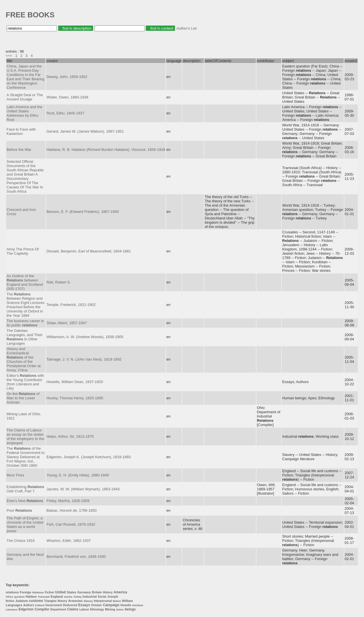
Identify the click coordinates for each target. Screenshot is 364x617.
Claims (73, 609)
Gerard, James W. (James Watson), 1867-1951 (85, 131)
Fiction (50, 592)
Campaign (111, 605)
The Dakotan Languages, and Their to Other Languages (24, 337)
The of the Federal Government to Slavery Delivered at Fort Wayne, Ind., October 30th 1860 (26, 457)
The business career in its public (25, 323)
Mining (110, 609)
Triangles (50, 601)
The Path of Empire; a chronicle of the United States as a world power (25, 525)
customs (36, 601)
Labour (84, 609)
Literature (12, 610)
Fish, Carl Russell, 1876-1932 (71, 524)
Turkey (77, 597)
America (120, 592)
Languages (14, 605)
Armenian (76, 601)
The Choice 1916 (21, 541)
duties (120, 610)
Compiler (42, 609)
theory (62, 601)
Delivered (70, 605)
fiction (10, 601)
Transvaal (44, 597)
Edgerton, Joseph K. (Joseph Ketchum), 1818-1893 (88, 457)
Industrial (90, 597)
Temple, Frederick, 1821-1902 (71, 305)
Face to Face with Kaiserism (21, 131)
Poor (19, 510)
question (19, 597)
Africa (9, 597)
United (60, 592)
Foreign (25, 592)
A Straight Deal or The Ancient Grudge (25, 97)
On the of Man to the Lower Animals (23, 398)
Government (54, 605)
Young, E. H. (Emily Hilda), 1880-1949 (77, 475)
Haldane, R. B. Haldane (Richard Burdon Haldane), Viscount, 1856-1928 (106, 150)
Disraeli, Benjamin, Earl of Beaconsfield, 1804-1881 (89, 251)
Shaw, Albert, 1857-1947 (67, 323)
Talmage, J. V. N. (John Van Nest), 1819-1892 (84, 359)
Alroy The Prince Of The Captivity (23, 251)
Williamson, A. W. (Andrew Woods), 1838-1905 (85, 337)
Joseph (113, 597)
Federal (40, 605)
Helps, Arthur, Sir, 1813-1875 (70, 436)
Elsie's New (25, 501)
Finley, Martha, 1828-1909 (68, 501)
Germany (84, 592)
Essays (84, 605)
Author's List (186, 28)
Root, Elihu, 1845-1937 (65, 113)
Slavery (88, 601)
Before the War (19, 150)
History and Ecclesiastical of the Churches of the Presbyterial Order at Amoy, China (24, 359)
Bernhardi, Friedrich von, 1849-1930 (76, 557)
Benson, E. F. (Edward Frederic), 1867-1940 (82, 212)
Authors (29, 605)
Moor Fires (15, 475)
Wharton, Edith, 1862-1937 (68, 541)
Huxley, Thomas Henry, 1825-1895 (75, 398)
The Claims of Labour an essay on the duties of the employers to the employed (25, 437)
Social (102, 597)
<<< (9, 56)
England (57, 597)
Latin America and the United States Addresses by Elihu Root (24, 113)
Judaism (22, 601)
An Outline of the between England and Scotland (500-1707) (25, 282)
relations (12, 592)
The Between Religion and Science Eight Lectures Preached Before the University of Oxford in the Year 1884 (25, 305)
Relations (38, 593)
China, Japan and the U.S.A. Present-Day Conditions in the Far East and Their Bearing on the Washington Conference (25, 77)
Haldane (31, 597)
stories (68, 597)
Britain (97, 592)
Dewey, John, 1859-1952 (67, 77)
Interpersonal (103, 601)
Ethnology (97, 609)
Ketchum (138, 605)
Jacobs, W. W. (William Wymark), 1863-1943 (83, 489)
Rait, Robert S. (58, 282)
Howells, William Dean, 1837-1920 (75, 382)
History (107, 592)
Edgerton (26, 609)
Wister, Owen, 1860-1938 (67, 97)
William (127, 601)
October (96, 605)
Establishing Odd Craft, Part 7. (25, 489)
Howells (126, 605)
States (72, 592)
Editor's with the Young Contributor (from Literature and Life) (25, 382)
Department (58, 609)
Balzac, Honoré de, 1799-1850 (71, 510)
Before (117, 601)
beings (130, 609)
